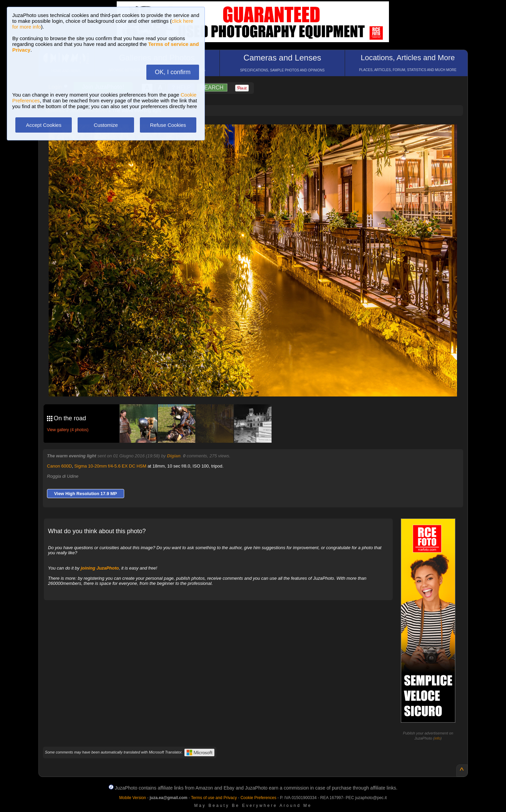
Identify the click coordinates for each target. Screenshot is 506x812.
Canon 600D (59, 466)
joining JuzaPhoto (100, 568)
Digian (174, 456)
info (438, 738)
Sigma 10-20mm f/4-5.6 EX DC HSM (110, 466)
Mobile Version (133, 798)
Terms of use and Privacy (214, 798)
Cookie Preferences (258, 798)
